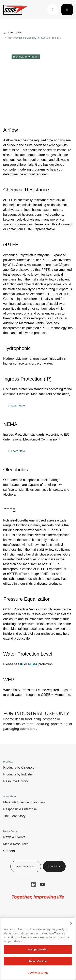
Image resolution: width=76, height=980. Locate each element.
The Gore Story (14, 816)
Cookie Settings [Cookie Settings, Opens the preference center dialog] (38, 973)
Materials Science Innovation (24, 802)
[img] (38, 897)
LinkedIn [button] (34, 885)
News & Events (14, 837)
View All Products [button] (26, 866)
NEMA (33, 664)
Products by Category (19, 767)
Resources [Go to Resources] (16, 33)
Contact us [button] (54, 866)
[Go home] (5, 33)
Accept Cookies (38, 949)
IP (22, 664)
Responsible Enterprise (20, 809)
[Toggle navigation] (67, 10)
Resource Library (16, 781)
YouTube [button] (43, 885)
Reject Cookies (38, 961)
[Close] (71, 923)
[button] (53, 10)
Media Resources (16, 844)
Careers (9, 851)
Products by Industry (18, 774)
